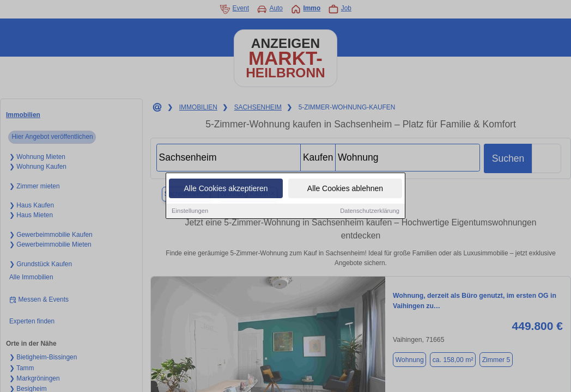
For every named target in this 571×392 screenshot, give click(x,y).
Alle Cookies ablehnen (345, 189)
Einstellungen (190, 211)
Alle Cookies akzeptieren (226, 189)
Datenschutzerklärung (370, 211)
